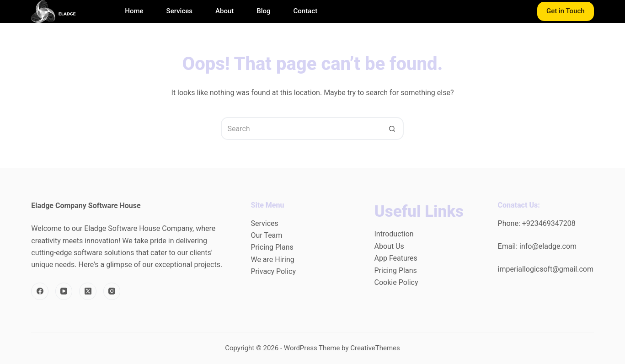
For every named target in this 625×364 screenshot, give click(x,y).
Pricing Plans (272, 247)
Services (264, 223)
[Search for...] (301, 128)
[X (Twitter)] (88, 291)
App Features (396, 258)
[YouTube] (64, 291)
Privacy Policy (273, 271)
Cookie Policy (396, 282)
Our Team (266, 235)
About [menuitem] (224, 11)
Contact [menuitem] (306, 11)
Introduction (394, 234)
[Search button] (392, 128)
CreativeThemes (375, 348)
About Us (389, 246)
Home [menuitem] (134, 11)
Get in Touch (566, 11)
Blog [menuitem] (263, 11)
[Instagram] (112, 291)
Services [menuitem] (179, 11)
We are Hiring (272, 260)
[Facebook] (40, 291)
